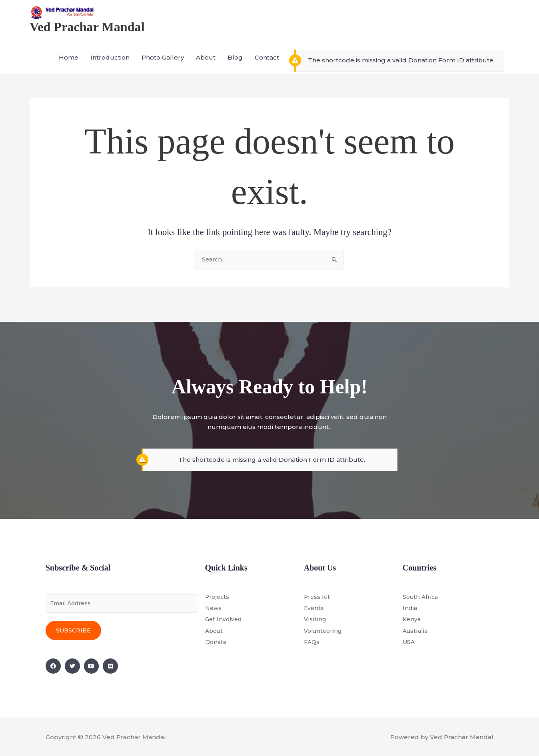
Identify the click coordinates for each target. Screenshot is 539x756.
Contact (267, 65)
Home (69, 65)
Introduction (110, 65)
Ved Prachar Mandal (92, 34)
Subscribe (73, 630)
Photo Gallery (163, 65)
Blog (235, 65)
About (206, 65)
